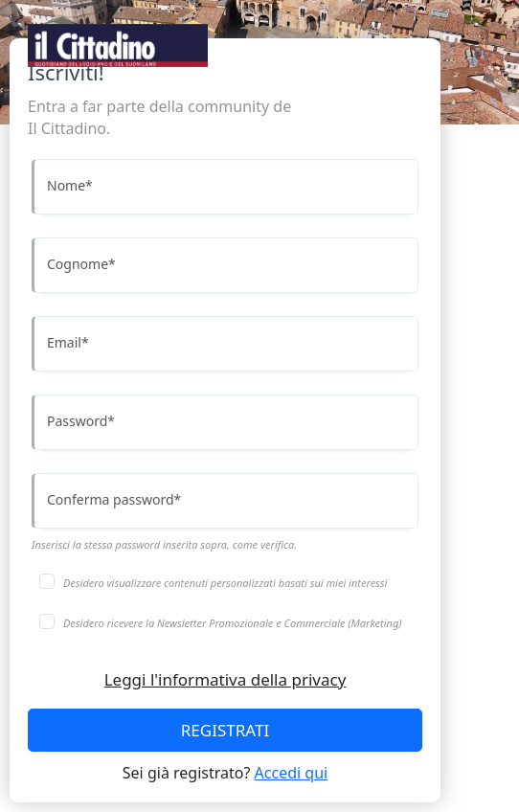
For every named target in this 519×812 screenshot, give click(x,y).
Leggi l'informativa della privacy (226, 679)
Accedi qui (292, 773)
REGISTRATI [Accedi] (225, 730)
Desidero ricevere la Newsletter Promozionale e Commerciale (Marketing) (233, 623)
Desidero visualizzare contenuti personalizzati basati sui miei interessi (225, 583)
